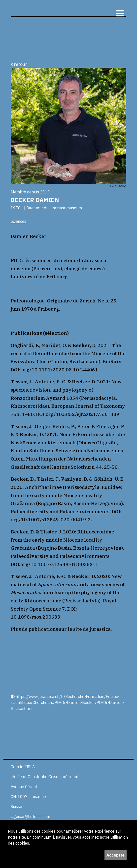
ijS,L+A (66, 8)
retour (19, 64)
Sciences (18, 221)
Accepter (116, 855)
